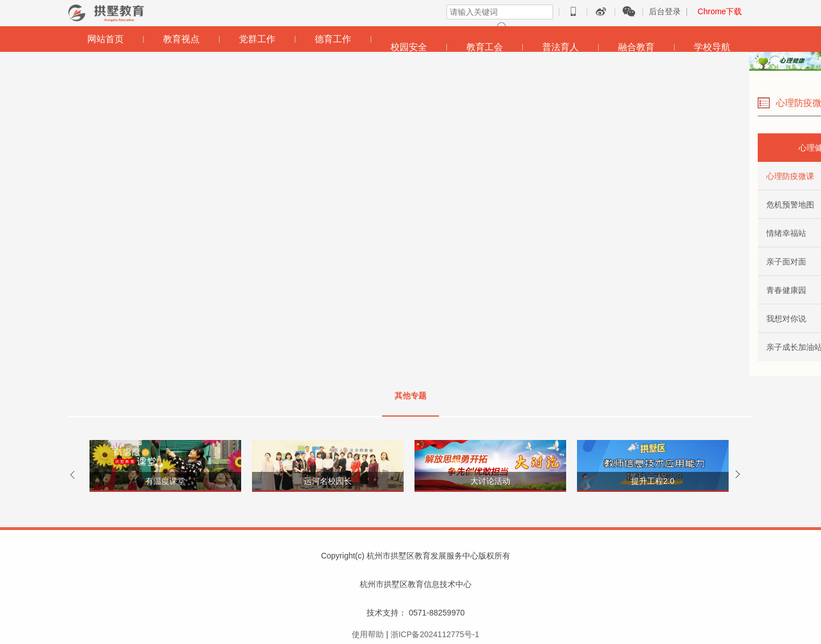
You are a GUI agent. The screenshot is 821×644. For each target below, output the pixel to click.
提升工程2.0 (653, 481)
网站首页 (105, 39)
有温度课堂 (165, 481)
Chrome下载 (720, 11)
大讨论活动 (490, 481)
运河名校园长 (328, 481)
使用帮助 (368, 634)
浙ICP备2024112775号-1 (435, 634)
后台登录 (665, 11)
